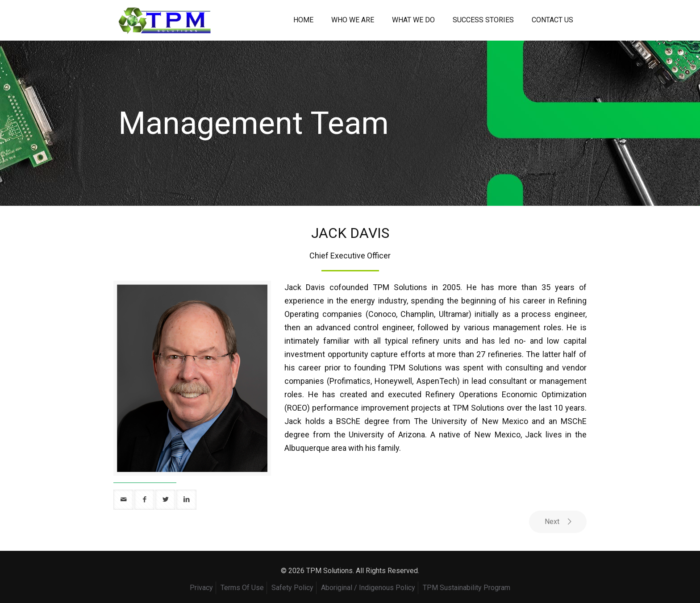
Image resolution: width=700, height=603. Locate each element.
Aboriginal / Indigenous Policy (368, 588)
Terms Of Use (242, 588)
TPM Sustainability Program (467, 588)
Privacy (201, 588)
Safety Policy (292, 588)
